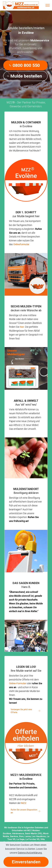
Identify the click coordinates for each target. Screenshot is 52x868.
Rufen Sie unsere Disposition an (24, 811)
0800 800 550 (24, 65)
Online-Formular (18, 683)
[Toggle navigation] (48, 5)
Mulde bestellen (24, 76)
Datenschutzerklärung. (30, 855)
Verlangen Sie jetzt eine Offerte (21, 711)
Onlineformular (21, 244)
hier (22, 327)
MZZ (24, 803)
